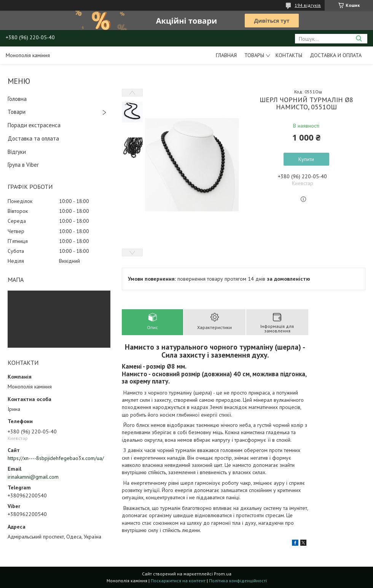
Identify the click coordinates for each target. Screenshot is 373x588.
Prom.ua (223, 574)
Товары (254, 55)
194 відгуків (308, 5)
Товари (17, 112)
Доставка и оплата (336, 55)
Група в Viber (23, 165)
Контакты (289, 55)
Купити (306, 159)
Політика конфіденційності (238, 581)
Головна (17, 99)
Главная (226, 55)
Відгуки (17, 152)
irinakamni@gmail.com (33, 477)
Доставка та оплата (33, 138)
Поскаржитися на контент (178, 581)
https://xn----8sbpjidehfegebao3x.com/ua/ (56, 458)
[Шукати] (359, 39)
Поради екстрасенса (34, 125)
